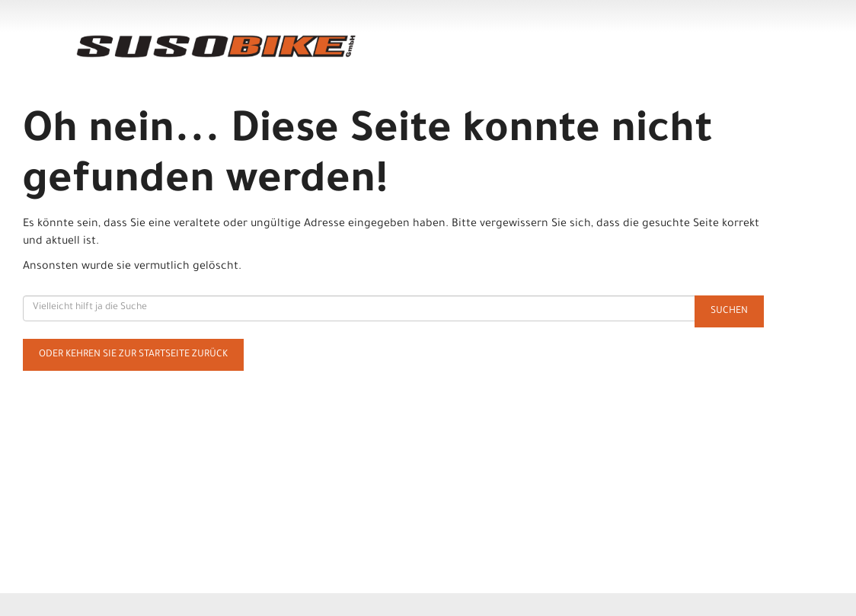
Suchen (729, 311)
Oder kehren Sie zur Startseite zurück (133, 355)
